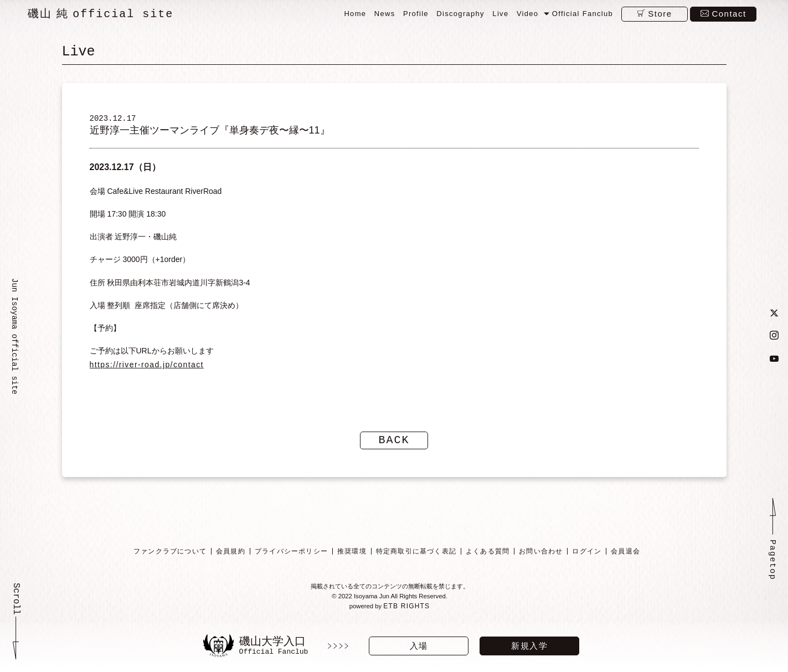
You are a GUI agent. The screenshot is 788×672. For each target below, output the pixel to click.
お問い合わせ (541, 555)
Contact (729, 14)
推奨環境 (352, 555)
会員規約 (231, 555)
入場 (419, 646)
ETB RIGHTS (408, 611)
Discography (460, 14)
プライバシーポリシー (291, 555)
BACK (394, 444)
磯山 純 (101, 14)
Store (660, 14)
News (385, 14)
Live (500, 14)
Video (528, 14)
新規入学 (529, 646)
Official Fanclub (583, 14)
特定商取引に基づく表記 (416, 555)
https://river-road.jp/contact (147, 368)
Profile (416, 14)
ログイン (587, 555)
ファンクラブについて (170, 555)
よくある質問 (488, 555)
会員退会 (625, 555)
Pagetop (772, 565)
